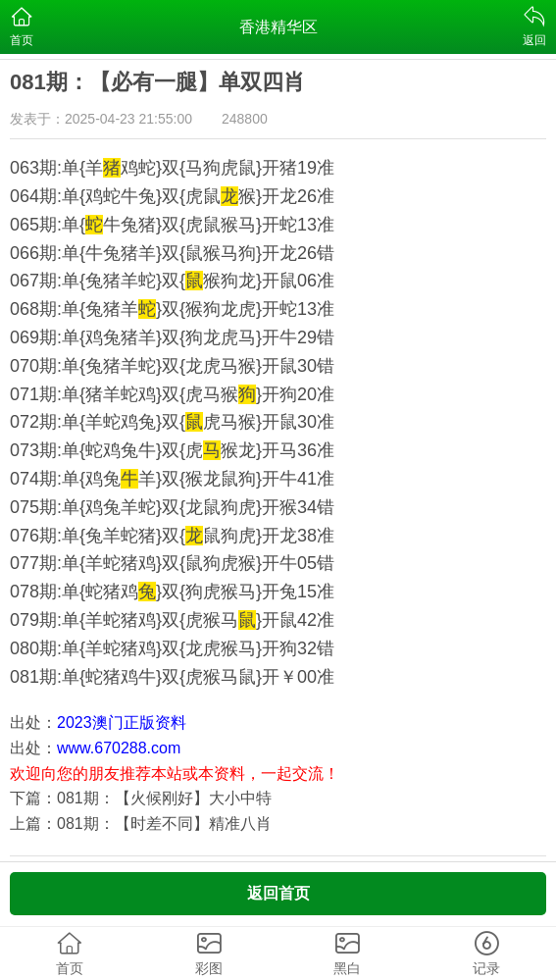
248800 (245, 119)
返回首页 (278, 893)
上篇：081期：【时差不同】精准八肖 (141, 824)
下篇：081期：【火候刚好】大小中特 (141, 798)
